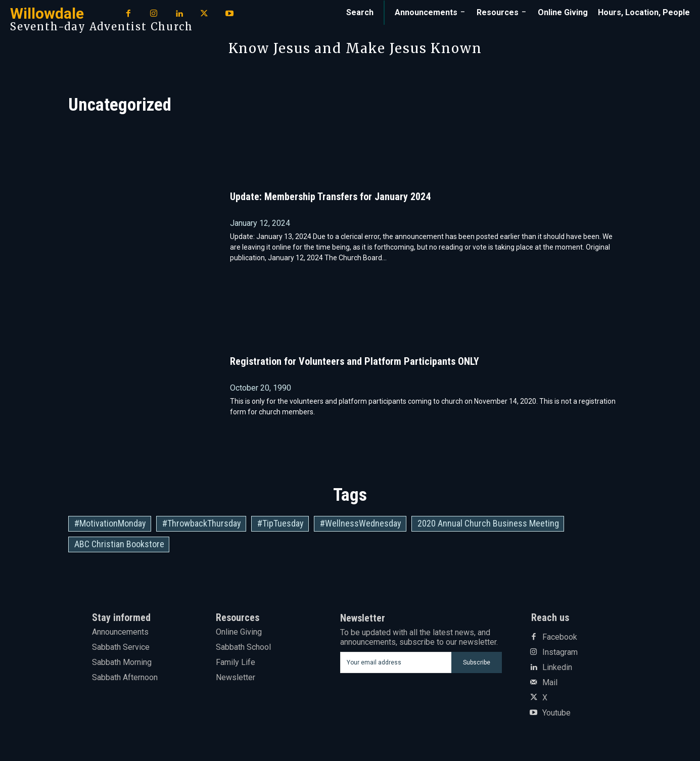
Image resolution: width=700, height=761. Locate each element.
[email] (396, 662)
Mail (550, 683)
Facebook (560, 637)
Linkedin (557, 668)
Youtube (556, 713)
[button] (360, 13)
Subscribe (477, 662)
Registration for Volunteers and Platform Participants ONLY (355, 361)
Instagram (560, 652)
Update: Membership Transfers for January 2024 (330, 197)
